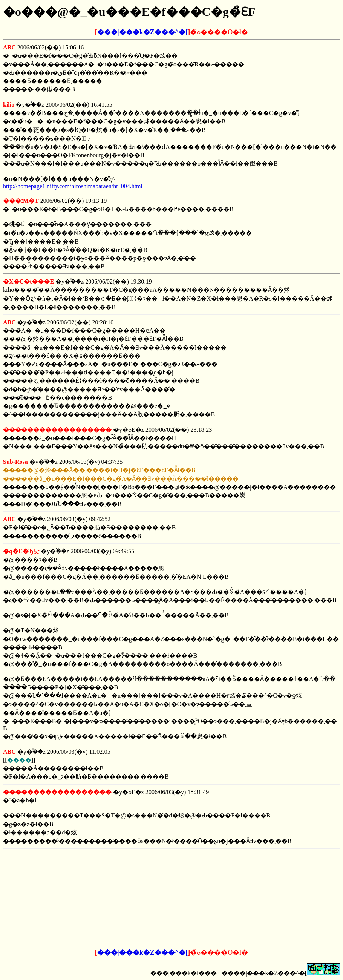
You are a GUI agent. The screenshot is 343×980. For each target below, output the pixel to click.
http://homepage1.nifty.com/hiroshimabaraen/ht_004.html (73, 186)
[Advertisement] (114, 899)
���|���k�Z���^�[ (142, 32)
